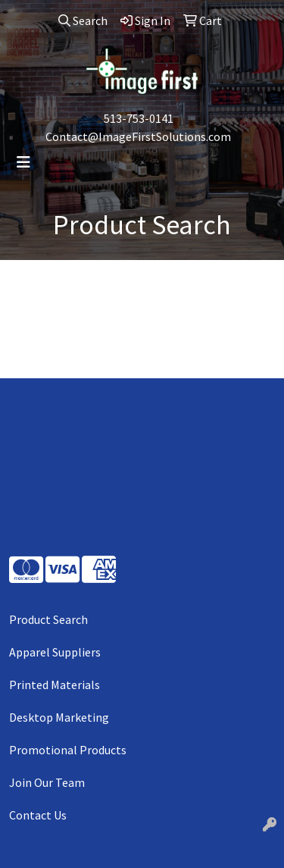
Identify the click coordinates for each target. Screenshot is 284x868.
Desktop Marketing (59, 717)
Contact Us (38, 815)
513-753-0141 (139, 118)
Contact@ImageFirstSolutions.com (138, 136)
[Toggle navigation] (23, 162)
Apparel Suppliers (55, 652)
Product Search (48, 619)
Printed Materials (55, 685)
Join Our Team (47, 782)
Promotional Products (68, 750)
